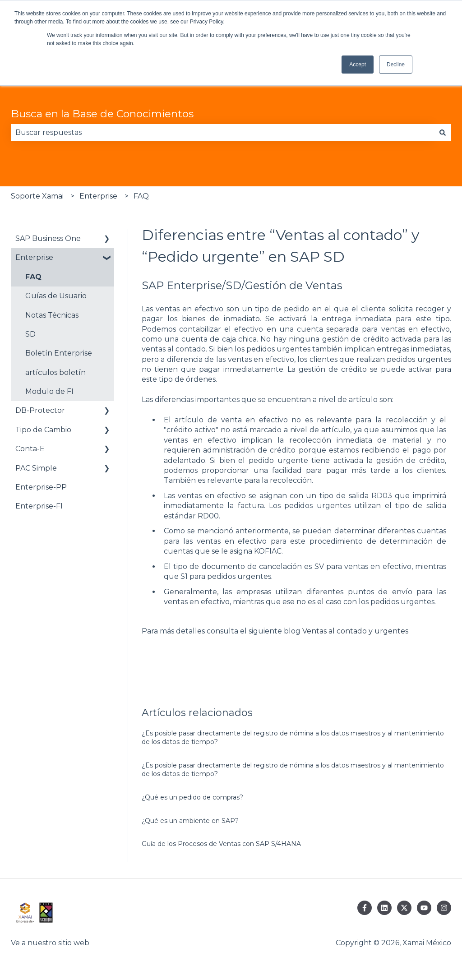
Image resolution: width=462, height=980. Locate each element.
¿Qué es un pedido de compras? (192, 797)
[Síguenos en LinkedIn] (384, 908)
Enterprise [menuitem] (34, 257)
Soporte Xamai (37, 196)
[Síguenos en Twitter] (404, 908)
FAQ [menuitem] (33, 277)
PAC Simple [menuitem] (36, 468)
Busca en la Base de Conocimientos (102, 114)
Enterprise (98, 196)
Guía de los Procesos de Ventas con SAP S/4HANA (221, 844)
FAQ (141, 196)
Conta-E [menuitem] (30, 449)
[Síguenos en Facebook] (365, 908)
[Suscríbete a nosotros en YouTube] (424, 908)
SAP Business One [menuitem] (48, 238)
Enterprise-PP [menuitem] (41, 487)
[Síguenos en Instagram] (444, 908)
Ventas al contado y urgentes (355, 631)
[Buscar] (443, 133)
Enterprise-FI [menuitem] (39, 506)
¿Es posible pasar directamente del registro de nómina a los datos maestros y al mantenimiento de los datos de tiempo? (293, 738)
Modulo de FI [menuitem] (49, 391)
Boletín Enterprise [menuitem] (59, 353)
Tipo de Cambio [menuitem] (43, 430)
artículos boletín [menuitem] (55, 372)
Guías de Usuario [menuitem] (56, 296)
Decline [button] (396, 65)
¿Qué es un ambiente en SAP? (190, 821)
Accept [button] (358, 65)
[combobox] (222, 133)
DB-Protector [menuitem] (40, 410)
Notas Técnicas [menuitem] (52, 315)
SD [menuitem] (30, 334)
